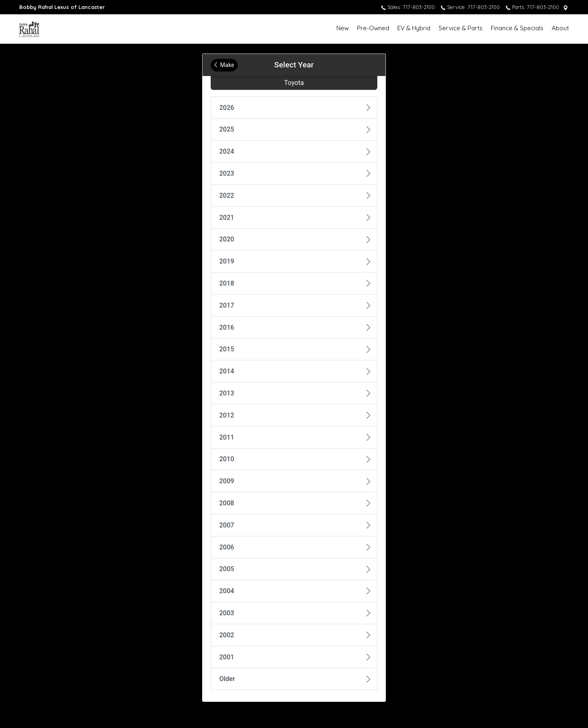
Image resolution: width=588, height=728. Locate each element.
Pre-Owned (373, 28)
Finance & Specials (517, 28)
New (343, 28)
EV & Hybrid (414, 28)
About (560, 28)
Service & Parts (461, 28)
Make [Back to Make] (224, 65)
